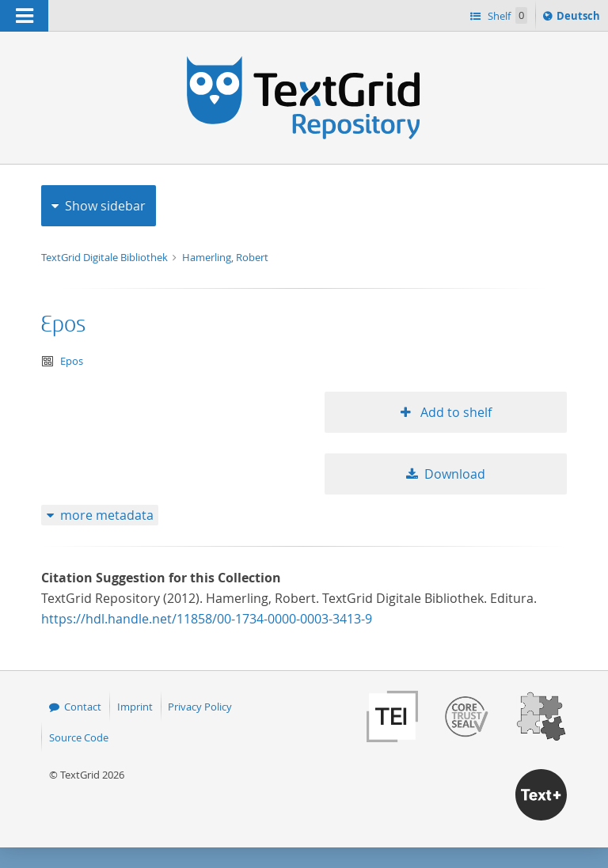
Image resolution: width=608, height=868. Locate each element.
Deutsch (580, 18)
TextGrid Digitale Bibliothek (106, 257)
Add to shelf (454, 412)
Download (455, 474)
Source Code (79, 737)
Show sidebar (105, 206)
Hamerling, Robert (225, 257)
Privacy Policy (200, 707)
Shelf (506, 15)
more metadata (107, 515)
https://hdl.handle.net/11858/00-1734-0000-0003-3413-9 (207, 619)
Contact (83, 707)
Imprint (135, 707)
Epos (63, 325)
